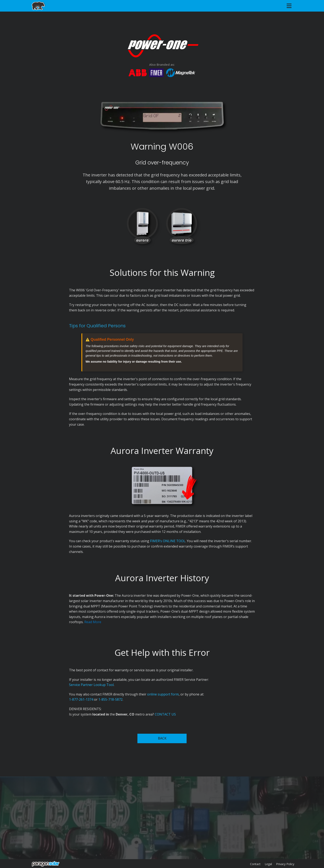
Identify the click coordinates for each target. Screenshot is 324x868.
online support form (163, 694)
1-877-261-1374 (81, 699)
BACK (162, 738)
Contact (255, 864)
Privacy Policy (285, 864)
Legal (268, 864)
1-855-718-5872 (110, 699)
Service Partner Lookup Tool (91, 685)
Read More (93, 622)
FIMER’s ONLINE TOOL (168, 541)
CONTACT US (165, 714)
